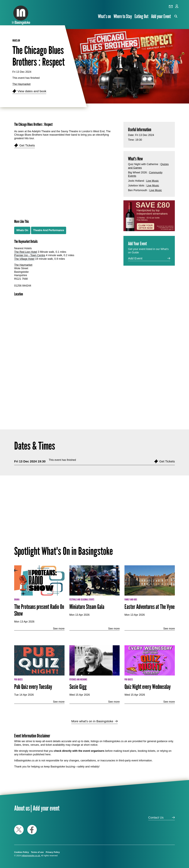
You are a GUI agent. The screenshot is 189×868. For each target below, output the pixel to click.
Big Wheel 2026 (137, 173)
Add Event (135, 258)
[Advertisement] (64, 387)
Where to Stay (123, 16)
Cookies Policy (22, 852)
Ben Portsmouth (138, 190)
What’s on (104, 16)
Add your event (46, 808)
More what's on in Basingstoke (92, 721)
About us (22, 808)
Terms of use (37, 852)
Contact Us (156, 817)
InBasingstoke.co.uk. (31, 856)
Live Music (152, 181)
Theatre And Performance (49, 230)
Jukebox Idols (136, 186)
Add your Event (161, 16)
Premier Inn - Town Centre (30, 255)
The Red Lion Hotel (26, 252)
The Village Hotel (24, 259)
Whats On (22, 230)
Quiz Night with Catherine (143, 164)
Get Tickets (27, 145)
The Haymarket (21, 84)
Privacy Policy (53, 852)
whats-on (16, 40)
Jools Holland (136, 181)
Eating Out (141, 16)
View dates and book (32, 91)
